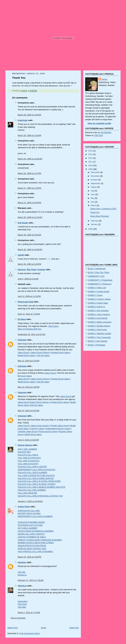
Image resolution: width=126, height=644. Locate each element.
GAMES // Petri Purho (97, 330)
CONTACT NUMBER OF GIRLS (32, 537)
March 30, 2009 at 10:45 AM (30, 250)
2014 (91, 151)
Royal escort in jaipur (48, 432)
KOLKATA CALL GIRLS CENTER (32, 467)
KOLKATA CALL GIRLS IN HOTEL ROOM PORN (39, 481)
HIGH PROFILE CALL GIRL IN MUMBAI (35, 552)
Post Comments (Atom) (30, 633)
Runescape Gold (26, 302)
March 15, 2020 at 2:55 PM (29, 557)
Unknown (22, 340)
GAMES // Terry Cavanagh (99, 337)
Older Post (74, 628)
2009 (91, 169)
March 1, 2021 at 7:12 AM (29, 613)
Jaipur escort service (40, 426)
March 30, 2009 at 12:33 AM (30, 217)
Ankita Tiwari (24, 507)
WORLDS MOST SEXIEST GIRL (32, 549)
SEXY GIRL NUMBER (27, 449)
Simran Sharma (25, 445)
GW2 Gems (53, 326)
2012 (91, 158)
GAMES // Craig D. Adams (99, 299)
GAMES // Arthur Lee (97, 288)
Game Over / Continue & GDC (103, 209)
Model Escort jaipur (33, 434)
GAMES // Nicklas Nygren (99, 326)
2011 (91, 162)
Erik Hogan (23, 223)
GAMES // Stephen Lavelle (99, 334)
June (93, 194)
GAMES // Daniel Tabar (98, 303)
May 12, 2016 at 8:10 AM (28, 361)
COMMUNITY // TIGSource (100, 284)
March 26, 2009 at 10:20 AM (30, 159)
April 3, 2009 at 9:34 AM (28, 279)
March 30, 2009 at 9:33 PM (29, 264)
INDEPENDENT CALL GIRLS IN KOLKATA (37, 470)
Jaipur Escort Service (40, 353)
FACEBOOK (106, 133)
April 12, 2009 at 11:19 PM (29, 296)
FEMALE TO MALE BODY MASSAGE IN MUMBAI (40, 540)
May (93, 198)
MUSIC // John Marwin (98, 341)
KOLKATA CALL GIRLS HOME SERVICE (36, 478)
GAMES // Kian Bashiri (98, 318)
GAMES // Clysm (95, 295)
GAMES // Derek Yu (96, 307)
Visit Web (22, 607)
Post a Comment (18, 618)
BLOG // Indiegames (97, 269)
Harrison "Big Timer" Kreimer (31, 270)
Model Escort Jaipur (26, 356)
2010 (91, 166)
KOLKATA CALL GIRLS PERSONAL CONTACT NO (40, 496)
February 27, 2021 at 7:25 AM (31, 580)
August (94, 187)
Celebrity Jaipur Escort (28, 432)
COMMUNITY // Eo (96, 276)
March (94, 205)
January (94, 224)
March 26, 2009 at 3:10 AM (29, 135)
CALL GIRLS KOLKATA (28, 464)
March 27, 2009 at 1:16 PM (29, 188)
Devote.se (22, 575)
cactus (104, 79)
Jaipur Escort (23, 353)
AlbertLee (22, 586)
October (94, 180)
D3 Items (22, 319)
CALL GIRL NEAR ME (27, 493)
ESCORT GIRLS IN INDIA (29, 513)
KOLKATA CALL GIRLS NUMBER (33, 473)
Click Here (22, 604)
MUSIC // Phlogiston (97, 345)
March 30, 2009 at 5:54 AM (29, 235)
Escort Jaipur (26, 376)
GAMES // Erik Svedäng (98, 311)
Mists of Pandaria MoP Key (30, 329)
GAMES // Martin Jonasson (100, 322)
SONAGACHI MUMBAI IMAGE (31, 522)
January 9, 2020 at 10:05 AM (30, 501)
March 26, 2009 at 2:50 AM (29, 115)
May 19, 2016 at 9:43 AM (28, 411)
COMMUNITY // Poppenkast (100, 280)
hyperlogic (23, 120)
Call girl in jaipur (37, 429)
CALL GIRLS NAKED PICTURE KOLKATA (36, 476)
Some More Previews (100, 216)
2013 (91, 154)
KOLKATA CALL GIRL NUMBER (32, 490)
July (93, 191)
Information (23, 601)
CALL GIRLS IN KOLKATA (29, 458)
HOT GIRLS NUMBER (28, 528)
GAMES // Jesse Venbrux (99, 314)
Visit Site (22, 572)
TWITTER (98, 135)
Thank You (95, 212)
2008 (91, 229)
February (95, 221)
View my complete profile (99, 123)
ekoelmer (22, 562)
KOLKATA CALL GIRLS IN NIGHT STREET (37, 484)
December (96, 172)
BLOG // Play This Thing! (99, 273)
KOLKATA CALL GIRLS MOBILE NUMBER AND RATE (42, 487)
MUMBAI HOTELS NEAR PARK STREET (36, 543)
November (96, 176)
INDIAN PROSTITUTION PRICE (32, 546)
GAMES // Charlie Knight (99, 292)
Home (44, 628)
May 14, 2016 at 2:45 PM (29, 387)
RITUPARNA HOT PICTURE (30, 525)
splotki (21, 255)
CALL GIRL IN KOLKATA (29, 461)
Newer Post (13, 628)
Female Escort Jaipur (60, 353)
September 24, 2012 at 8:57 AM (31, 334)
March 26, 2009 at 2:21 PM (29, 173)
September (96, 183)
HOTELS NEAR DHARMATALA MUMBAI (36, 531)
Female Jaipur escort (60, 426)
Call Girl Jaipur (43, 356)
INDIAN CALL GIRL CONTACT (31, 534)
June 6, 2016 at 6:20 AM (28, 440)
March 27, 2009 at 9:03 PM (29, 203)
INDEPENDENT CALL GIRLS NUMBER (35, 516)
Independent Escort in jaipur (58, 429)
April (93, 202)
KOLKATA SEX (24, 452)
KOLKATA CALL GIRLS (28, 455)
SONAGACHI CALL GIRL (29, 511)
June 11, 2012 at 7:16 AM (29, 314)
